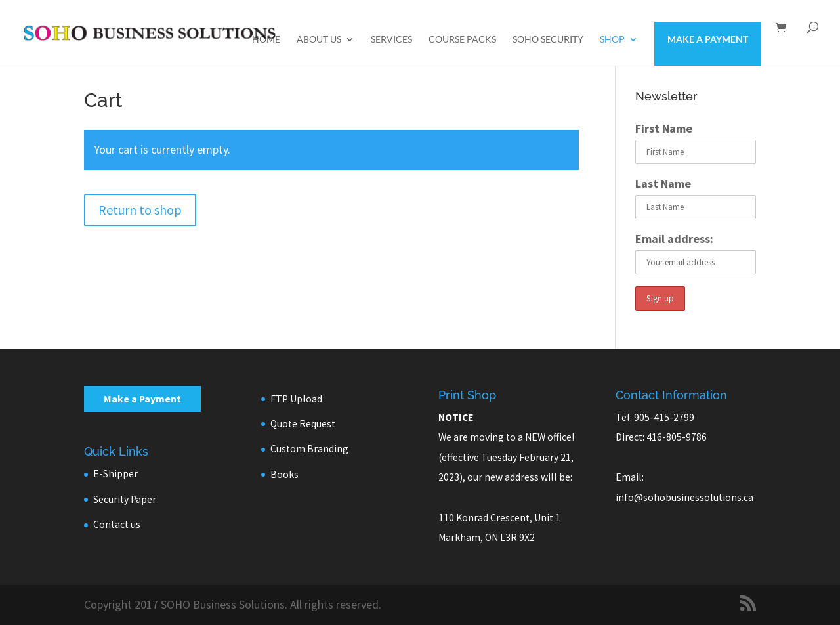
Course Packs (462, 40)
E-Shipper (115, 474)
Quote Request (303, 424)
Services (391, 40)
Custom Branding (309, 449)
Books (284, 474)
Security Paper (125, 499)
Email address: (674, 239)
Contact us (117, 524)
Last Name (663, 183)
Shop (612, 40)
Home (266, 40)
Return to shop (140, 210)
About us (319, 40)
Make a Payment (708, 39)
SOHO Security (548, 40)
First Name (664, 128)
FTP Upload (296, 399)
